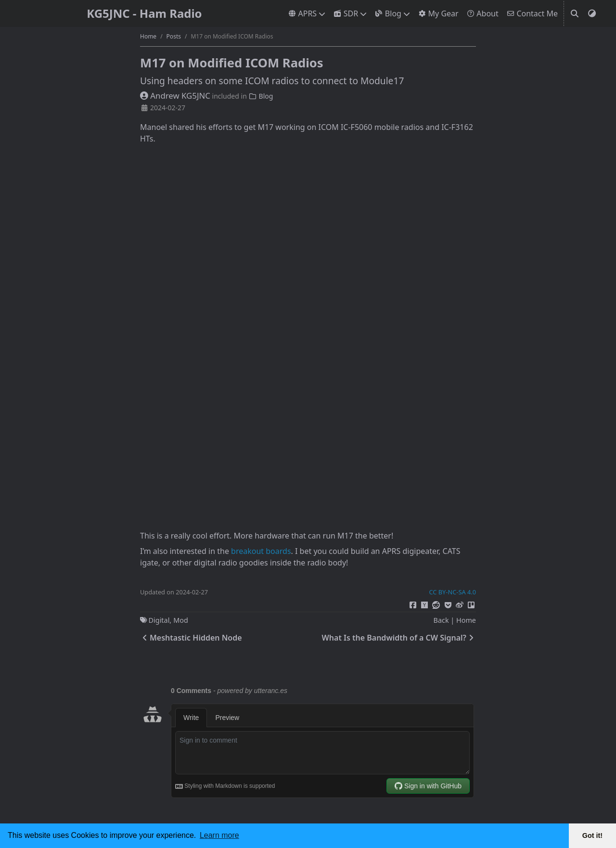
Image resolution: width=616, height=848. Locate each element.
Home (148, 36)
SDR (346, 13)
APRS (302, 13)
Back (441, 620)
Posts (174, 36)
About (482, 13)
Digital (159, 620)
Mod (181, 620)
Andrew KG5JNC (175, 96)
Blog (388, 13)
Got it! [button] (592, 835)
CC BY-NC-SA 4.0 (453, 592)
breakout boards (261, 551)
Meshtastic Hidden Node (191, 638)
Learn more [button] (219, 835)
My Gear (438, 13)
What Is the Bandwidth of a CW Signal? (399, 638)
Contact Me (532, 13)
